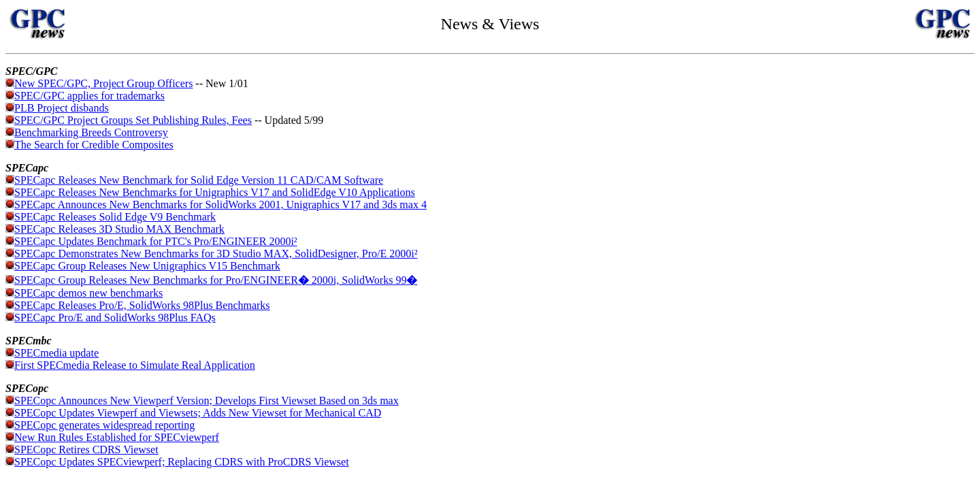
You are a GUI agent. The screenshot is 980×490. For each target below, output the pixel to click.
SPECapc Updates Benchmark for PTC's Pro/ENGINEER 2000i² (156, 241)
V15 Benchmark (244, 266)
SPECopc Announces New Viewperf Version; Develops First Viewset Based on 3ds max (207, 401)
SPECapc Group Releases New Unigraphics (111, 266)
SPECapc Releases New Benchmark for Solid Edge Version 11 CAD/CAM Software (199, 180)
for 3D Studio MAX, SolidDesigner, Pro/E (296, 254)
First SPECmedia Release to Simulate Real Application (130, 365)
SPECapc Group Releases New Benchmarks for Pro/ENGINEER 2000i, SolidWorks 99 (216, 280)
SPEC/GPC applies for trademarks (89, 96)
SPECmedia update (56, 353)
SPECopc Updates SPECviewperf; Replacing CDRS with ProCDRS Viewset (177, 462)
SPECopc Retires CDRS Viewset (82, 450)
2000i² (403, 254)
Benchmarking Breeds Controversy (87, 132)
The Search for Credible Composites (89, 145)
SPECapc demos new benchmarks (88, 293)
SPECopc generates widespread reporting (104, 425)
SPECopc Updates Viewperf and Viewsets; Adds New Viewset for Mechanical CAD (198, 413)
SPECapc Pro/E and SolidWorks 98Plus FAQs (111, 317)
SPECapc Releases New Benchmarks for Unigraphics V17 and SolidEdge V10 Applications (215, 192)
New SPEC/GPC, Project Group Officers (103, 83)
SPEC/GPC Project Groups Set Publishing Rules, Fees (129, 120)
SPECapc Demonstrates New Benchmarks (108, 254)
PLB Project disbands (62, 108)
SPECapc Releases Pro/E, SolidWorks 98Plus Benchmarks (138, 305)
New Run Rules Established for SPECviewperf (112, 437)
